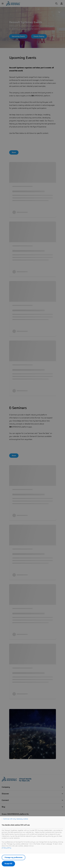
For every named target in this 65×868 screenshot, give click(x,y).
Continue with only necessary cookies (16, 819)
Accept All (8, 864)
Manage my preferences (14, 857)
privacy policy (6, 848)
